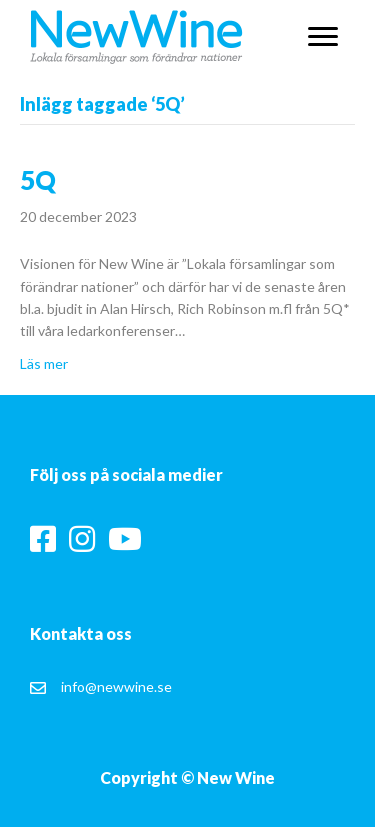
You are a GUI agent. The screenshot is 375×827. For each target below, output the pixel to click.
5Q (38, 180)
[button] (323, 37)
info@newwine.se (116, 686)
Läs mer (44, 363)
